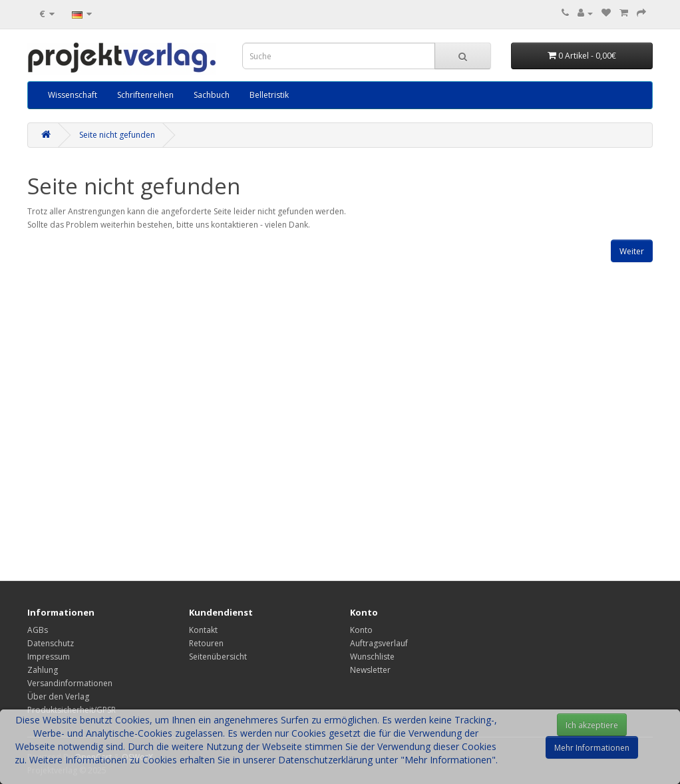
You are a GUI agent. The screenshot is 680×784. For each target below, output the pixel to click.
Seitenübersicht (218, 657)
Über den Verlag (58, 696)
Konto (361, 630)
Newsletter (370, 670)
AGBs (38, 630)
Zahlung (43, 670)
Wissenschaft (73, 95)
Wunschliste (372, 657)
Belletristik (269, 95)
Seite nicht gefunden (117, 135)
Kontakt (203, 630)
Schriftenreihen (145, 95)
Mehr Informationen (592, 748)
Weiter (632, 251)
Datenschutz (51, 643)
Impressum (49, 657)
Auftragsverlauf (379, 643)
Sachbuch (212, 95)
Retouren (206, 643)
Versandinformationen (70, 683)
